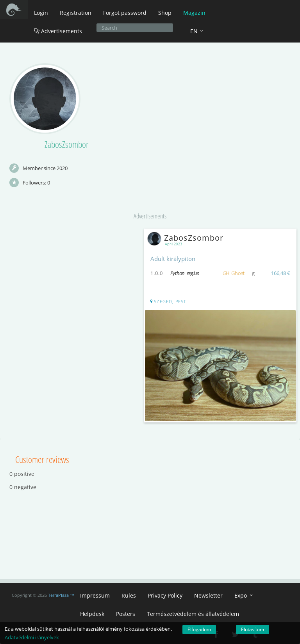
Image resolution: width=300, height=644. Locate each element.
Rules (129, 595)
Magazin (194, 13)
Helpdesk (92, 614)
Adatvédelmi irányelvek (32, 637)
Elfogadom (199, 629)
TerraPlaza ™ (61, 595)
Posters (126, 614)
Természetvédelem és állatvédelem (193, 614)
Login (41, 13)
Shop (165, 13)
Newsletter (208, 595)
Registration (76, 13)
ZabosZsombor (187, 238)
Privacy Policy (165, 595)
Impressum (95, 595)
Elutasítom (253, 629)
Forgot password (125, 13)
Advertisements (58, 31)
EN (197, 31)
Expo (244, 595)
